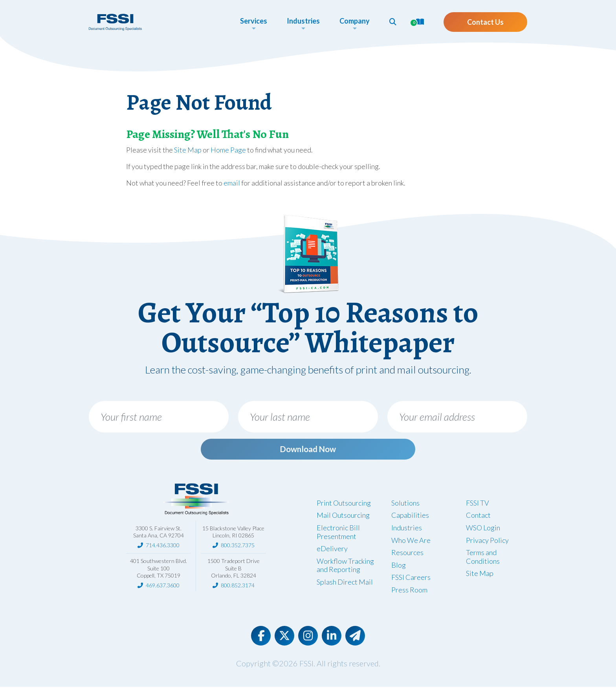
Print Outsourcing (344, 504)
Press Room (409, 591)
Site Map (188, 150)
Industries (407, 529)
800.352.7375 (238, 547)
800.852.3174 (238, 587)
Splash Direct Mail (345, 583)
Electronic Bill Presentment (338, 533)
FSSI (306, 664)
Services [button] (254, 21)
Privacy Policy (487, 541)
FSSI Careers (411, 579)
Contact (478, 517)
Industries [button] (303, 21)
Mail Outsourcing (343, 517)
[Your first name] (159, 417)
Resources (407, 554)
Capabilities (410, 517)
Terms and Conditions (483, 558)
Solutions (405, 504)
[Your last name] (308, 417)
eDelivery (332, 550)
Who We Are (411, 541)
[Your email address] (457, 417)
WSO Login (483, 529)
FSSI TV (478, 504)
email (232, 183)
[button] (393, 22)
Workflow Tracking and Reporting (345, 567)
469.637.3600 (163, 587)
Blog (399, 566)
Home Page (228, 150)
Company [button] (355, 21)
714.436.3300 (163, 547)
